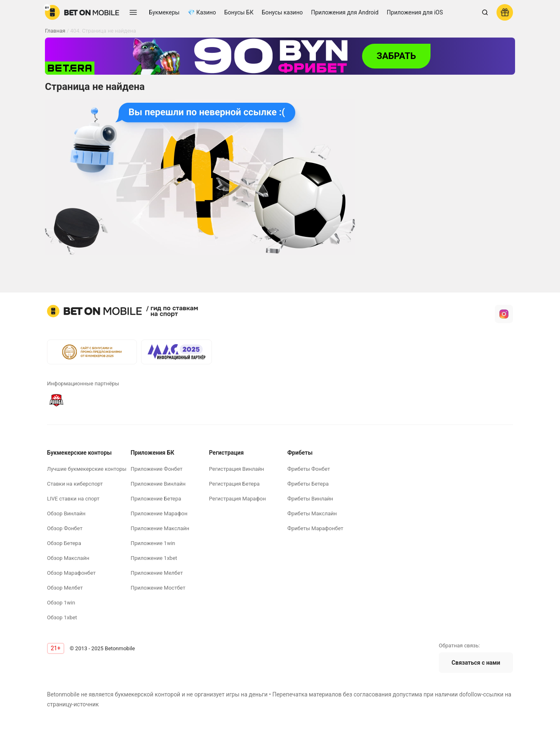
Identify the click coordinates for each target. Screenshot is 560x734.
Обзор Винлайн (66, 513)
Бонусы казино (282, 12)
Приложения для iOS (415, 12)
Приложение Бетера (156, 499)
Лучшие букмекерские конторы (87, 469)
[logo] (82, 12)
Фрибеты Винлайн (310, 499)
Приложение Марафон (159, 513)
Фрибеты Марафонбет (315, 528)
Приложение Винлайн (158, 484)
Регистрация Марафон (238, 499)
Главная (55, 31)
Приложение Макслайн (160, 528)
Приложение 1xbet (154, 558)
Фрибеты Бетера (308, 484)
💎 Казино (202, 12)
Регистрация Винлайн (237, 469)
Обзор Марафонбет (71, 573)
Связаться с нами (476, 663)
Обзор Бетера (64, 543)
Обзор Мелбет (65, 588)
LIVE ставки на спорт (73, 499)
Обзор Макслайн (68, 558)
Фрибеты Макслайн (312, 513)
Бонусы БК (239, 12)
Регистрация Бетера (234, 484)
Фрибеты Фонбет (309, 469)
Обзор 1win (61, 603)
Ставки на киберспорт (75, 484)
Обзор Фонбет (65, 528)
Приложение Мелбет (157, 573)
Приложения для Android (345, 12)
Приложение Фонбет (157, 469)
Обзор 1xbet (62, 617)
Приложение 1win (153, 543)
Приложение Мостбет (158, 588)
